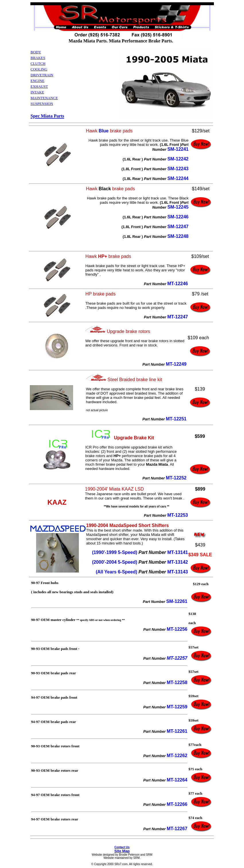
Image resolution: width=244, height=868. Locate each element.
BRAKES (38, 58)
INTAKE (37, 92)
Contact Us (122, 847)
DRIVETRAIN (42, 75)
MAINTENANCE (44, 98)
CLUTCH (38, 63)
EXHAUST (39, 86)
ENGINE (38, 81)
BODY (36, 52)
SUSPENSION (42, 104)
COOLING (39, 69)
